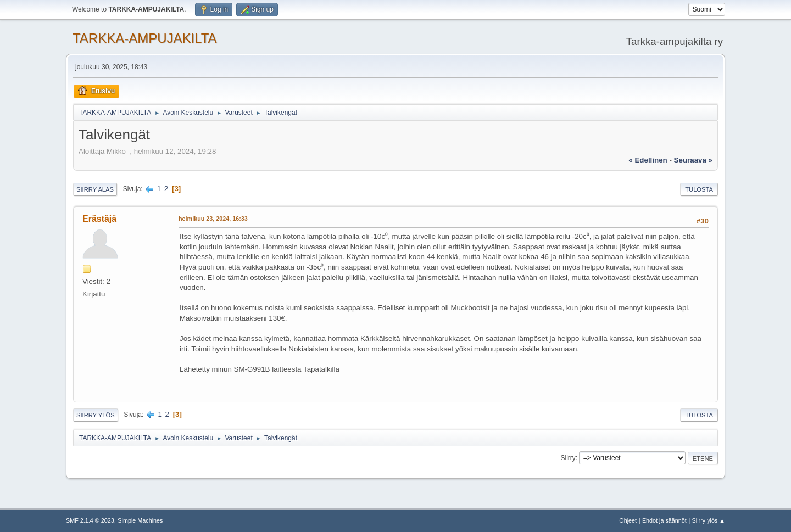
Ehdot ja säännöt (664, 520)
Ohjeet (628, 520)
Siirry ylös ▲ (709, 520)
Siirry (568, 458)
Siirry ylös (96, 415)
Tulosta (699, 189)
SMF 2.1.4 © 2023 (90, 520)
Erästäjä (99, 219)
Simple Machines (140, 520)
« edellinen (648, 160)
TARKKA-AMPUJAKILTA (145, 38)
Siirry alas (95, 189)
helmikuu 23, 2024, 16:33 (213, 219)
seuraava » (693, 160)
